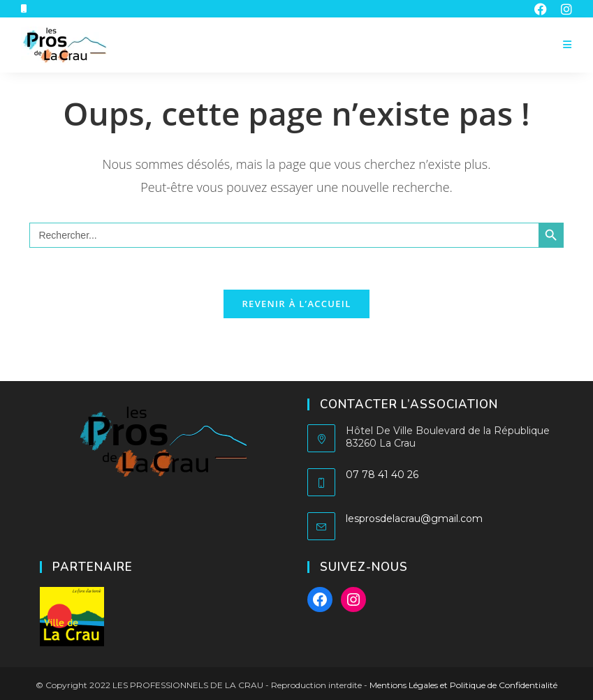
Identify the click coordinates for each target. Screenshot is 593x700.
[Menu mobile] (568, 45)
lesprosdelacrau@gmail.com (414, 519)
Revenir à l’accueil (296, 304)
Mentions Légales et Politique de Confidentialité (463, 685)
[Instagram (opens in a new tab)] (563, 9)
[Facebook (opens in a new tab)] (541, 9)
